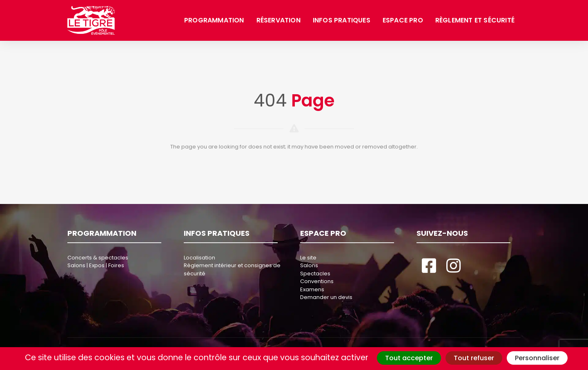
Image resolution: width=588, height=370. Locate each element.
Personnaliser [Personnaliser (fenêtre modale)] (537, 358)
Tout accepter (409, 358)
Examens (312, 289)
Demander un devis (326, 297)
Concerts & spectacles (98, 258)
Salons (309, 265)
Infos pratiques (342, 20)
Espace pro (403, 20)
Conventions (317, 281)
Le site (308, 258)
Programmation (214, 20)
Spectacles (315, 274)
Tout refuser (474, 358)
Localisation (199, 258)
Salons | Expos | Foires (96, 265)
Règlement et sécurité (475, 20)
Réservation (278, 20)
